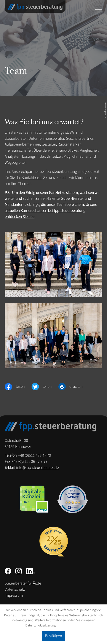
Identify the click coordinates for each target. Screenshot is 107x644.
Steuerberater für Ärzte (23, 583)
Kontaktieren (32, 178)
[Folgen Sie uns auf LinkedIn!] (30, 571)
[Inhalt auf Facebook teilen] (18, 387)
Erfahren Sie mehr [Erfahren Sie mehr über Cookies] (69, 625)
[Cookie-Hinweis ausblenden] (53, 636)
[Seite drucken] (74, 387)
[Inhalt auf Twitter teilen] (45, 387)
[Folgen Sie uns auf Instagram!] (19, 571)
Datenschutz (15, 589)
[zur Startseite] (35, 7)
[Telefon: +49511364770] (34, 456)
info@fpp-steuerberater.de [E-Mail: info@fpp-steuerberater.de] (38, 468)
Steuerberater (16, 139)
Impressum (14, 595)
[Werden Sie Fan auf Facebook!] (8, 571)
